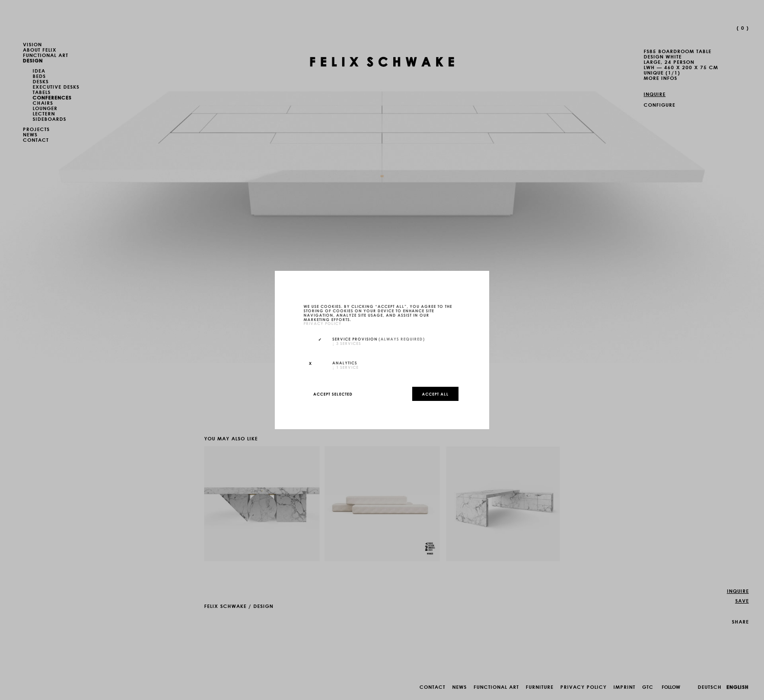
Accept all (435, 394)
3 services (347, 343)
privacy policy (323, 323)
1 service (345, 367)
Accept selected (333, 394)
